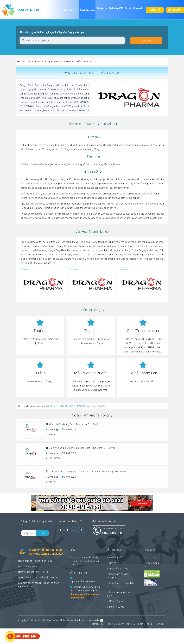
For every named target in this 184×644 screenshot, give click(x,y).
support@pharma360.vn (82, 581)
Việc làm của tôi (151, 565)
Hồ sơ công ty (115, 601)
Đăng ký (155, 10)
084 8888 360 (112, 533)
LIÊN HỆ (160, 624)
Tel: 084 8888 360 (79, 573)
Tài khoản (150, 557)
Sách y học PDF (116, 8)
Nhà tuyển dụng (87, 10)
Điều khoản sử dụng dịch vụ (120, 585)
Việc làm (68, 10)
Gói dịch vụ (102, 8)
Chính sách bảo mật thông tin (118, 576)
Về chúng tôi (114, 557)
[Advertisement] (59, 636)
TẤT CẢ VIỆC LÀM (115, 624)
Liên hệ (111, 563)
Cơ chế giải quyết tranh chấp (119, 594)
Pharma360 (53, 620)
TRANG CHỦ (98, 624)
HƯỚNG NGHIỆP (146, 624)
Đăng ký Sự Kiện (116, 607)
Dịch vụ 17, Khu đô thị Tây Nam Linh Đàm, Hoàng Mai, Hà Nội (86, 561)
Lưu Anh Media (92, 620)
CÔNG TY (130, 624)
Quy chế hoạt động (117, 568)
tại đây (81, 598)
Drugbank (138, 8)
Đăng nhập (175, 10)
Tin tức (128, 8)
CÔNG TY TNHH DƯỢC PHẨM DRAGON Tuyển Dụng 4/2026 (76, 406)
